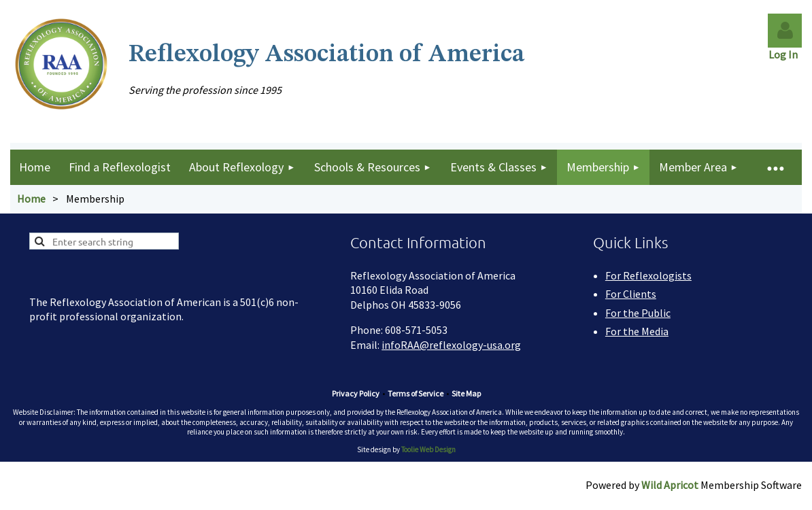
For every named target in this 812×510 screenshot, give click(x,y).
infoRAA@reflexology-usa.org (451, 345)
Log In (785, 54)
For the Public (638, 313)
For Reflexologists (648, 275)
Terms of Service (416, 393)
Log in (785, 31)
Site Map (466, 393)
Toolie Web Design (428, 449)
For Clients (631, 294)
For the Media (637, 331)
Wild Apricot (670, 485)
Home (31, 199)
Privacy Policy (356, 393)
